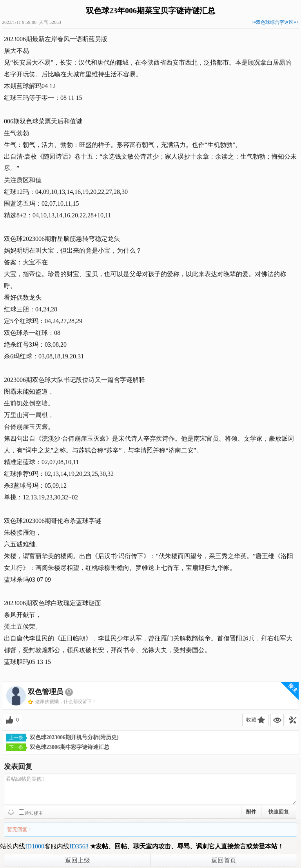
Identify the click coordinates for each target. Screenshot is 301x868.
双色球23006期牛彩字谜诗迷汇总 (58, 747)
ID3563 (79, 846)
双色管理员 (45, 692)
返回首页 (224, 860)
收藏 (251, 720)
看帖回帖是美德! (150, 789)
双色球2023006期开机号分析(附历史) (62, 738)
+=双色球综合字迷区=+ (275, 22)
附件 (251, 812)
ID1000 (35, 846)
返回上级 (78, 860)
